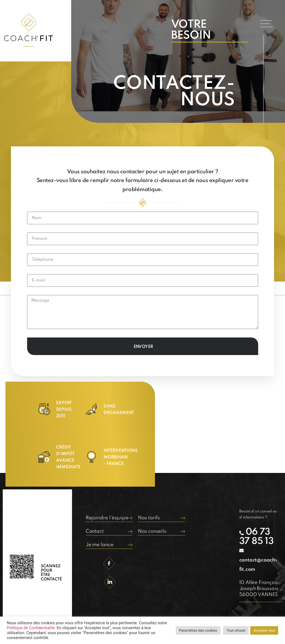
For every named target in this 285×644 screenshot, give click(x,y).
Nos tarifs (149, 518)
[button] (266, 24)
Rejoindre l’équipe (107, 518)
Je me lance (100, 545)
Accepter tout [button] (264, 630)
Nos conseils (152, 531)
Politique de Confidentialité (31, 628)
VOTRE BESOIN (191, 30)
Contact (95, 531)
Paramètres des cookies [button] (198, 630)
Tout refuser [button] (236, 630)
